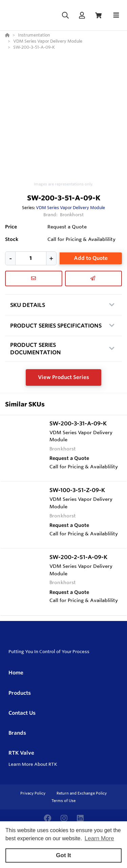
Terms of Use (63, 801)
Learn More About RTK (33, 764)
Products (20, 693)
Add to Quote (91, 258)
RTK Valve (21, 753)
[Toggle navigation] (116, 15)
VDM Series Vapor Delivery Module (70, 207)
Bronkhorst (72, 215)
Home (16, 673)
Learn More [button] (99, 838)
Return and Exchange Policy (82, 793)
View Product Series (63, 377)
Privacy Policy (33, 793)
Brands (17, 733)
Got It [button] (63, 855)
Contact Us (22, 713)
